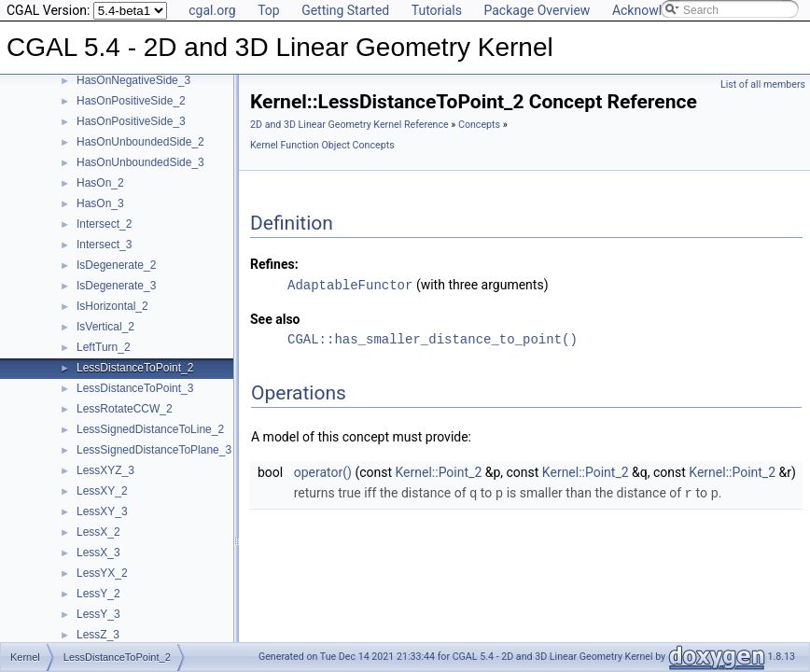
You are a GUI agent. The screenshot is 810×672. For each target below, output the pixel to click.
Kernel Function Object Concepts (322, 145)
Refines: (274, 264)
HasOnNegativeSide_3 (133, 80)
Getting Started (345, 10)
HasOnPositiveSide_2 (131, 101)
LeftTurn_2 (104, 347)
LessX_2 (98, 532)
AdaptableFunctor (350, 284)
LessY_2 (98, 594)
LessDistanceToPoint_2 (135, 368)
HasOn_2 (100, 183)
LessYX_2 (102, 573)
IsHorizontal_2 (112, 306)
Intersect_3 (104, 245)
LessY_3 (98, 614)
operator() (323, 471)
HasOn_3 (100, 203)
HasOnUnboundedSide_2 (140, 142)
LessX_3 (98, 553)
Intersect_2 (104, 224)
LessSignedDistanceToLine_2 (150, 429)
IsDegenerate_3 (116, 286)
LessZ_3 (98, 635)
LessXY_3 (102, 511)
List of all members (763, 84)
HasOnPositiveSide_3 (131, 121)
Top (269, 10)
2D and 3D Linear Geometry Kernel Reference (349, 125)
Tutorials (437, 10)
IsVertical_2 (105, 327)
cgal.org (212, 10)
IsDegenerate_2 (116, 265)
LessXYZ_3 (105, 470)
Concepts (479, 125)
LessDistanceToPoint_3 (135, 388)
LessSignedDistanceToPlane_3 (154, 450)
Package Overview (537, 10)
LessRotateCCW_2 (125, 409)
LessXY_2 (102, 491)
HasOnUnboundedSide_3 (140, 162)
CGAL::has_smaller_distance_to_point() (433, 338)
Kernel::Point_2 (439, 471)
